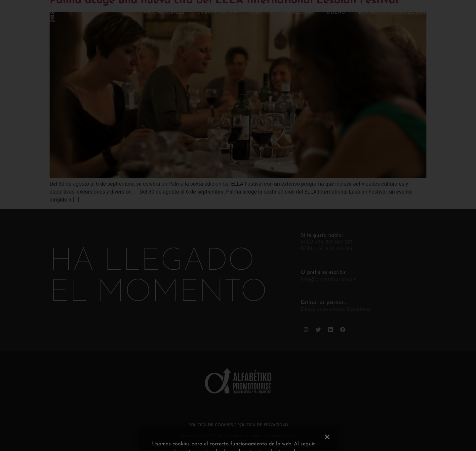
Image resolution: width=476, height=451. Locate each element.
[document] (238, 226)
